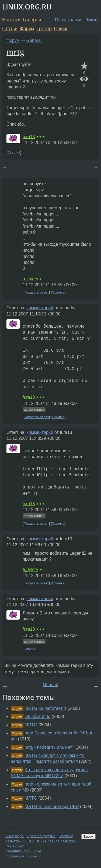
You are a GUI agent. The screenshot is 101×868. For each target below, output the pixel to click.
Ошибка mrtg (37, 716)
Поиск (61, 29)
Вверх (88, 837)
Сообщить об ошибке (23, 851)
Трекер (44, 29)
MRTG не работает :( (45, 708)
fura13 (29, 137)
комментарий (40, 308)
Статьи (10, 29)
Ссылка (14, 153)
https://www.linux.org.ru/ (24, 856)
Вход (92, 20)
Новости (11, 20)
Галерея (32, 20)
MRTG (31, 725)
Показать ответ (36, 292)
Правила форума (41, 836)
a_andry (30, 279)
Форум (27, 29)
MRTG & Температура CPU (52, 807)
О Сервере (15, 836)
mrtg (15, 52)
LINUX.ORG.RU (27, 7)
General (34, 40)
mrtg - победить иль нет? (49, 747)
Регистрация (69, 20)
